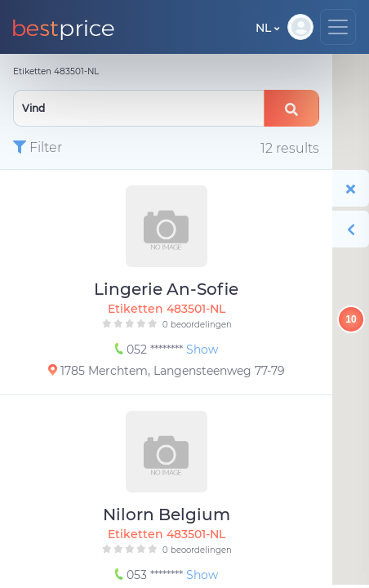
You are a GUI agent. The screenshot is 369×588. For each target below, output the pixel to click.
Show (202, 350)
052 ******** (151, 350)
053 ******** (151, 575)
